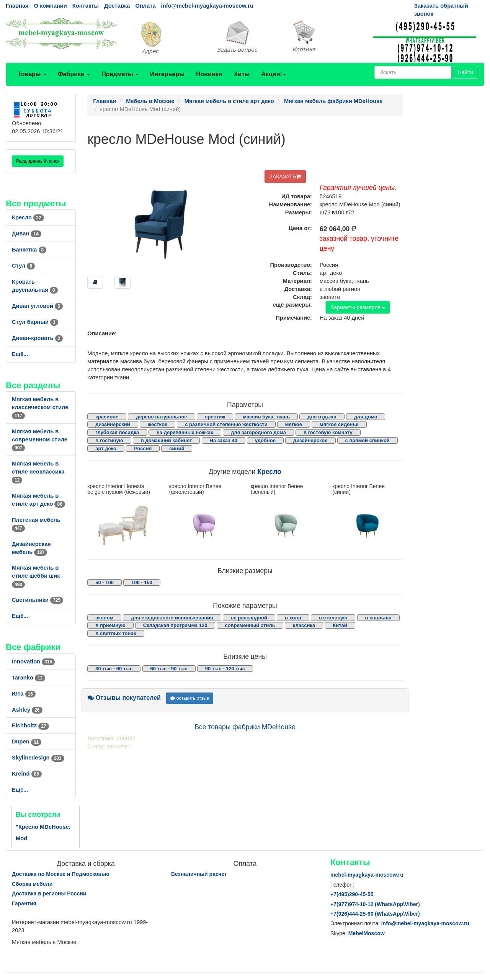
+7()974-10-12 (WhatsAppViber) (375, 904)
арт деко (106, 448)
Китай (340, 625)
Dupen (27, 742)
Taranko (29, 678)
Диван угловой (37, 306)
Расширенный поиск (38, 161)
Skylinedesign (38, 758)
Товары (32, 74)
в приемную (110, 625)
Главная (17, 6)
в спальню (378, 618)
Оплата (145, 6)
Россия (143, 448)
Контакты (86, 6)
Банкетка (29, 250)
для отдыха (322, 417)
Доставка (117, 6)
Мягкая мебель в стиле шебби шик (36, 576)
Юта (24, 694)
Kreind (27, 774)
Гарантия (24, 903)
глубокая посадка (117, 432)
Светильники (38, 600)
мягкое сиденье (339, 424)
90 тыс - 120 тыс (225, 669)
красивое (107, 417)
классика (304, 625)
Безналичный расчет (199, 874)
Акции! (273, 74)
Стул (23, 266)
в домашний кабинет (167, 440)
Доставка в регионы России (49, 893)
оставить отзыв (190, 698)
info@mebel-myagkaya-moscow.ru (207, 6)
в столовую (333, 618)
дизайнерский (113, 424)
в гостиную (109, 440)
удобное (265, 440)
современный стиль (250, 625)
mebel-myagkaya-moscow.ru (367, 875)
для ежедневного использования (172, 618)
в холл (293, 618)
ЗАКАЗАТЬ (285, 176)
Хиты (242, 74)
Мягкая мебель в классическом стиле (40, 407)
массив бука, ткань (266, 417)
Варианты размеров (358, 307)
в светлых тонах (116, 633)
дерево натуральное (161, 417)
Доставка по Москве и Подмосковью (61, 874)
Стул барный (35, 322)
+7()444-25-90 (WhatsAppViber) (375, 914)
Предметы (120, 74)
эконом (104, 618)
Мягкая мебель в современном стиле (40, 439)
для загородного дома (258, 432)
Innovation (33, 661)
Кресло (28, 217)
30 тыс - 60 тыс (114, 669)
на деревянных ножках (185, 432)
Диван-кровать (37, 338)
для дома (366, 417)
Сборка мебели (32, 884)
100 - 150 (142, 582)
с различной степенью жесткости (226, 424)
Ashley (27, 710)
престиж (215, 417)
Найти (465, 72)
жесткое (158, 424)
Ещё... (20, 354)
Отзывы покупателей (124, 698)
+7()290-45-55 (352, 894)
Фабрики (74, 74)
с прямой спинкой (367, 440)
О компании (51, 6)
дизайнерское (310, 440)
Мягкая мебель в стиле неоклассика (38, 472)
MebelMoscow (367, 933)
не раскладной (249, 618)
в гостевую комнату (328, 432)
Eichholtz (30, 725)
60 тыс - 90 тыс (169, 669)
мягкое (294, 424)
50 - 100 (105, 582)
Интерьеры (167, 74)
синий (177, 448)
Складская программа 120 (175, 625)
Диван (27, 234)
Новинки (209, 74)
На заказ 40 (224, 440)
